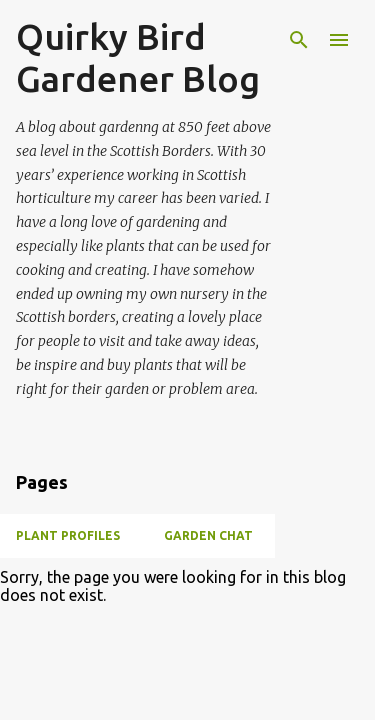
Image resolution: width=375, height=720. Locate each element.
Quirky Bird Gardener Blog (138, 57)
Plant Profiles (68, 535)
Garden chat (208, 535)
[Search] (299, 40)
